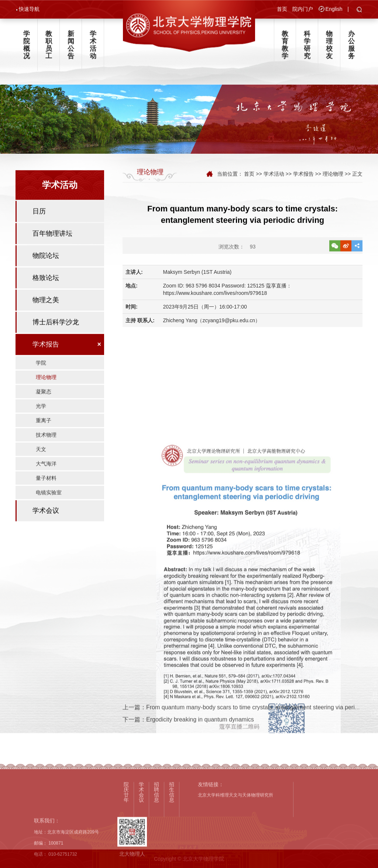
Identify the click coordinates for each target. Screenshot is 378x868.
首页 (282, 10)
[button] (359, 11)
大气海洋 (46, 486)
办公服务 (351, 49)
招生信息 (172, 842)
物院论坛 (46, 278)
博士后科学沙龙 (56, 344)
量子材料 (46, 500)
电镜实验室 (49, 515)
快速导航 (29, 10)
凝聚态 (44, 414)
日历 (39, 234)
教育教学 (285, 49)
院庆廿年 (126, 842)
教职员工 (49, 49)
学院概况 (27, 49)
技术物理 (46, 457)
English (334, 10)
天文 (41, 472)
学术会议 (46, 533)
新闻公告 (71, 49)
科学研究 (307, 49)
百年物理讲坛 (52, 256)
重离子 (44, 443)
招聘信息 (157, 842)
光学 (41, 428)
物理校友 (329, 49)
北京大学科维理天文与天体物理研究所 (236, 845)
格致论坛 (46, 300)
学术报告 (46, 367)
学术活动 (93, 49)
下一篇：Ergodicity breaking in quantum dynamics (188, 729)
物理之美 (46, 322)
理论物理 (46, 399)
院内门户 (303, 10)
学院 (41, 385)
